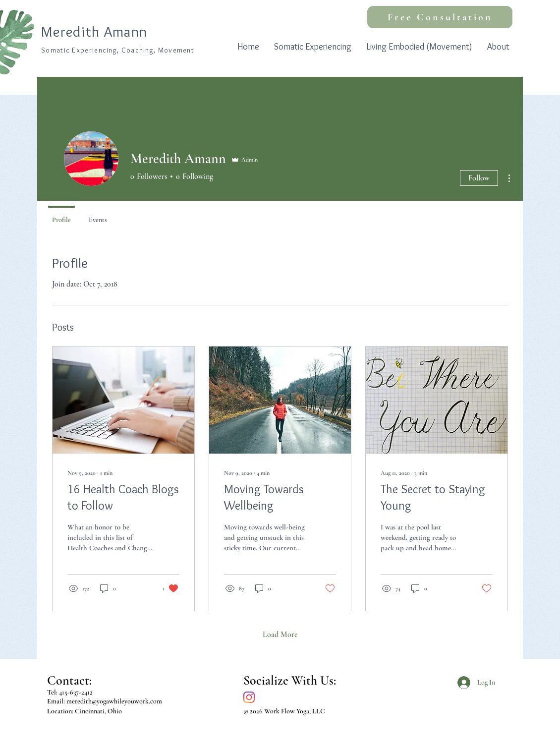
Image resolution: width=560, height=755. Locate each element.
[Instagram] (249, 697)
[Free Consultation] (440, 17)
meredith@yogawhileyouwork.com (114, 701)
